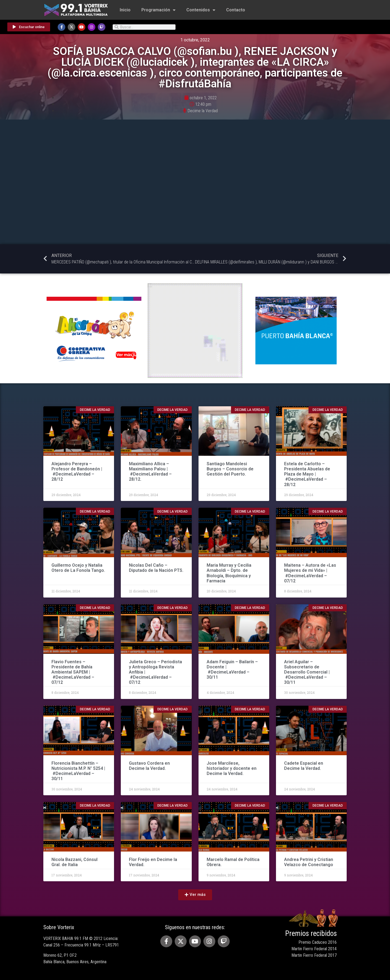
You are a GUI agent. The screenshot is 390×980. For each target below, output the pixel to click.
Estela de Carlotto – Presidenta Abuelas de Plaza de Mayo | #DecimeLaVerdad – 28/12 (307, 474)
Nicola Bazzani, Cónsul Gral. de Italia (74, 862)
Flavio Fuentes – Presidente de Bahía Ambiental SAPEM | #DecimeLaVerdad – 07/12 (73, 672)
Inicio (125, 10)
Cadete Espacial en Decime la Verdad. (304, 766)
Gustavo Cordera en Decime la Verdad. (149, 766)
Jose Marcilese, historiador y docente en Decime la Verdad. (232, 768)
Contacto (236, 10)
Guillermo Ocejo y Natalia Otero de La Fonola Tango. (78, 568)
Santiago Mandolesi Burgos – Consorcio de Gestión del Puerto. (230, 469)
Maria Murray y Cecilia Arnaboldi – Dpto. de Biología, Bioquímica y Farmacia (229, 573)
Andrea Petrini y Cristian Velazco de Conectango (309, 862)
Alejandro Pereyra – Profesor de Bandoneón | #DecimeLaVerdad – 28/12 (77, 472)
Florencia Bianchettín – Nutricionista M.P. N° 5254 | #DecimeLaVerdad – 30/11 (78, 771)
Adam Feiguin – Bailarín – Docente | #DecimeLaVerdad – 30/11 (232, 670)
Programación (158, 10)
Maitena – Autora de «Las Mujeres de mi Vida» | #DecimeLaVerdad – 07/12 (310, 573)
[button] (195, 895)
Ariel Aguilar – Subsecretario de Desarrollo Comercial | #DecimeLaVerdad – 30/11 (307, 672)
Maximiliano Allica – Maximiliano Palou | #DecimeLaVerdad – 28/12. (150, 472)
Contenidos (201, 10)
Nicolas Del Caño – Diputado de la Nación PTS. (156, 568)
